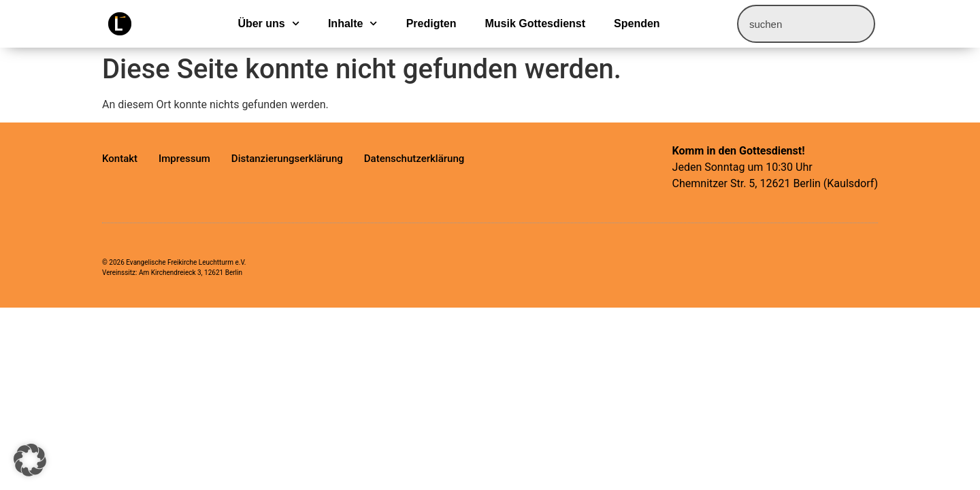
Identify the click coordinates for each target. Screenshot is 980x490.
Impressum (184, 159)
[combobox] (806, 24)
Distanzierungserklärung (287, 159)
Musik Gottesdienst (535, 23)
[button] (30, 460)
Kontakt (120, 159)
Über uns (268, 24)
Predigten (431, 23)
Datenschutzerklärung (414, 159)
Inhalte (353, 24)
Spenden (637, 23)
